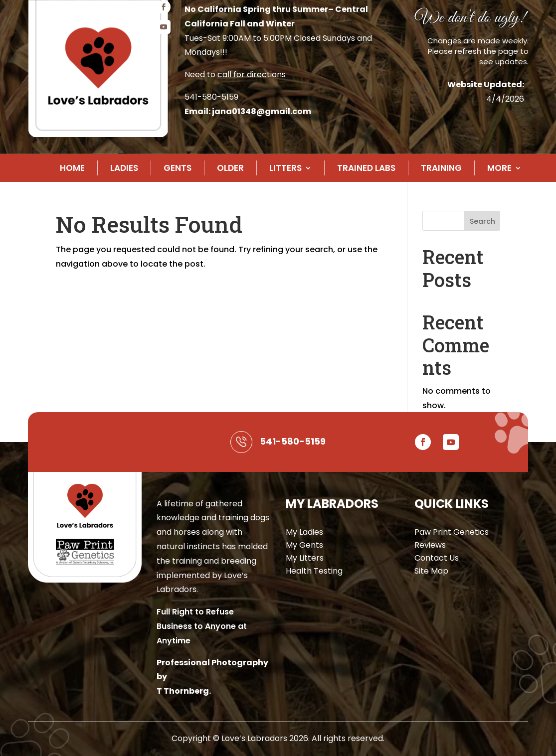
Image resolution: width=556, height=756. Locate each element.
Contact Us (437, 558)
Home (72, 168)
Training (441, 168)
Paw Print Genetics (452, 532)
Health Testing (314, 571)
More (499, 168)
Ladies (124, 168)
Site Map (431, 571)
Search (482, 221)
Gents (178, 168)
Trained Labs (366, 168)
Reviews (430, 545)
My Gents (304, 545)
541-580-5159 (211, 97)
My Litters (305, 558)
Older (230, 168)
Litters (285, 168)
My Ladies (304, 532)
